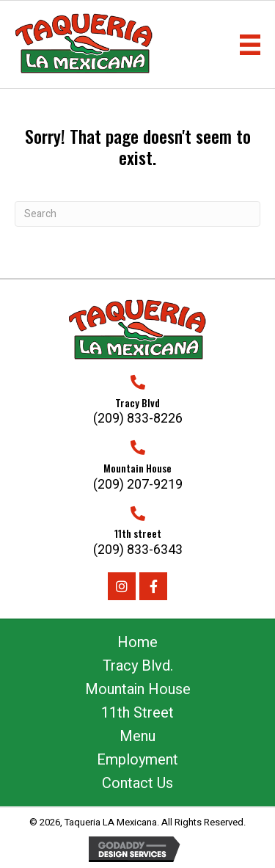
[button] (122, 586)
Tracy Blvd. (138, 666)
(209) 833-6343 (138, 550)
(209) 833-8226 (138, 419)
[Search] (137, 214)
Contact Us (137, 783)
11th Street (137, 713)
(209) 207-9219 (138, 485)
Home (137, 642)
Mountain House (138, 689)
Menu (137, 736)
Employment (137, 760)
